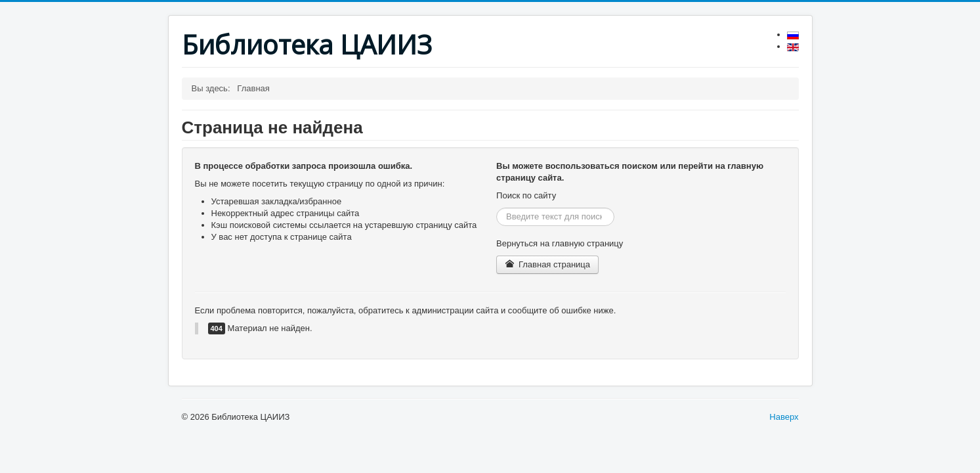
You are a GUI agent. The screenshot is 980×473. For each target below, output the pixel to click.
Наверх (784, 417)
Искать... (497, 208)
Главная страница (547, 264)
